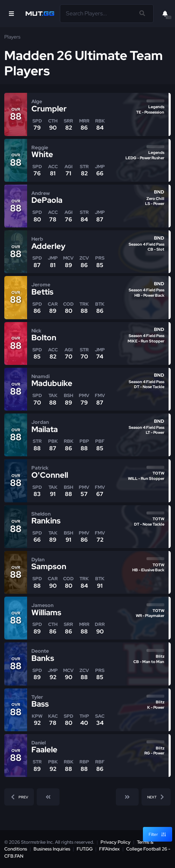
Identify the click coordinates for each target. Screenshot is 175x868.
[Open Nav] (11, 14)
